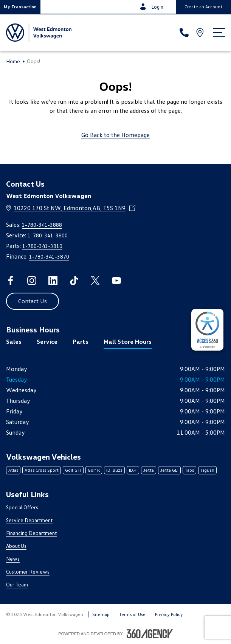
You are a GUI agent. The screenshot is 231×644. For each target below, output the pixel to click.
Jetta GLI (169, 470)
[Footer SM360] (150, 634)
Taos (189, 470)
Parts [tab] (81, 341)
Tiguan (207, 470)
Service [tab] (47, 341)
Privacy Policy (169, 614)
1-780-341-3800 (48, 235)
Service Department (29, 520)
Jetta (149, 470)
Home (13, 61)
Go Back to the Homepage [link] (115, 135)
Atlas (13, 470)
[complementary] (207, 330)
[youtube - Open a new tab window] (116, 281)
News (13, 559)
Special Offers (22, 507)
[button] (20, 7)
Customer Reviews (28, 571)
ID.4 (133, 470)
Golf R (94, 470)
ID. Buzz (114, 470)
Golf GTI (73, 470)
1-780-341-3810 (42, 246)
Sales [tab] (14, 341)
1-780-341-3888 (42, 225)
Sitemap (101, 614)
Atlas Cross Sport (42, 470)
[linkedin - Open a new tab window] (53, 281)
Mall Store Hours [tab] (128, 341)
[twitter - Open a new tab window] (95, 281)
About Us (16, 546)
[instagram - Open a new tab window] (32, 281)
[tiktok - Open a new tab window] (74, 281)
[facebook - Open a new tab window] (11, 281)
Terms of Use (132, 614)
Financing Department (31, 533)
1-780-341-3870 (49, 257)
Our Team (17, 584)
